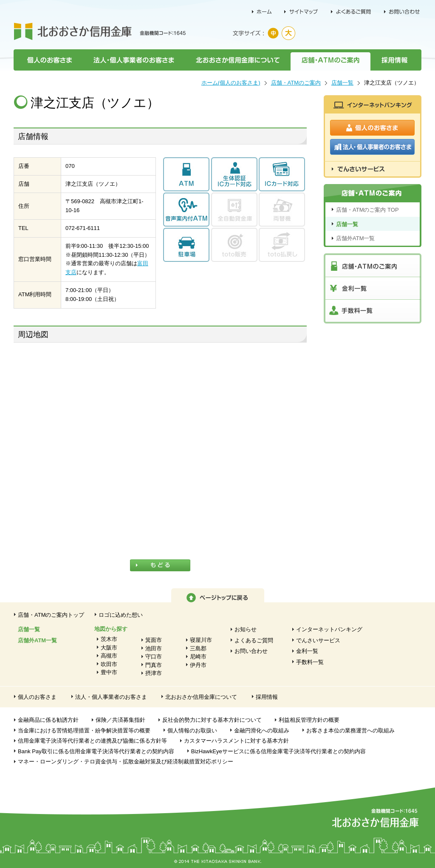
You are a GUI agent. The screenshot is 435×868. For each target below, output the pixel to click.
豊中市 (109, 672)
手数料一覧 (310, 662)
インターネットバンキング (329, 629)
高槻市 (109, 656)
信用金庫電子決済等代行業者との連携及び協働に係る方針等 (92, 741)
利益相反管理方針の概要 (309, 720)
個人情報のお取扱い (192, 730)
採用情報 (396, 60)
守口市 (154, 657)
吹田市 (109, 664)
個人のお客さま (48, 60)
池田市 (154, 648)
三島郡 (198, 648)
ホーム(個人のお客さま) (231, 83)
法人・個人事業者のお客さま (133, 60)
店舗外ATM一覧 (355, 238)
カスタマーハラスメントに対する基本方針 (236, 741)
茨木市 (109, 639)
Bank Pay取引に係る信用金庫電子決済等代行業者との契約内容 (96, 751)
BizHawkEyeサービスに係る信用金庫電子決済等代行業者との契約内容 (278, 751)
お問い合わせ (251, 651)
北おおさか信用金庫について (237, 60)
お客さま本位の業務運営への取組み (350, 730)
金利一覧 (307, 651)
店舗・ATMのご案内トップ (51, 615)
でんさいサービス (318, 640)
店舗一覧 (342, 83)
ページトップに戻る (218, 595)
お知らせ (246, 629)
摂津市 (154, 673)
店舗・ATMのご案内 (330, 60)
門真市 (154, 665)
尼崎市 (198, 657)
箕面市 (154, 640)
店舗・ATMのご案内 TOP (367, 210)
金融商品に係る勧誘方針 (48, 720)
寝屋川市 (201, 640)
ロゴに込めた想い (121, 615)
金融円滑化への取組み (262, 730)
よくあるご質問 (254, 640)
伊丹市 (198, 665)
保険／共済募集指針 (120, 720)
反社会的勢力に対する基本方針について (212, 720)
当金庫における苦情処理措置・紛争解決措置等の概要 (84, 730)
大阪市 (109, 648)
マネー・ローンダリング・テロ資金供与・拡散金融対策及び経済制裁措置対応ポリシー (126, 762)
